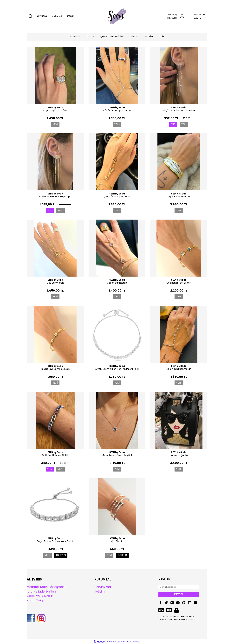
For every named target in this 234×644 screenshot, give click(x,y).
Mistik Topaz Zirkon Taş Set (117, 455)
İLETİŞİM (70, 16)
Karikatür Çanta (179, 455)
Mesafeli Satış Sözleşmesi (46, 587)
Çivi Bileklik (117, 541)
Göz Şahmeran (55, 283)
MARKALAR (57, 16)
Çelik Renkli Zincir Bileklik (55, 455)
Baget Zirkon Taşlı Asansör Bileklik (55, 541)
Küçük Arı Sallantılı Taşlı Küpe (179, 110)
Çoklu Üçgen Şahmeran (117, 197)
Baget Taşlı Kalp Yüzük (55, 110)
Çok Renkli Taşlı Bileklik (179, 283)
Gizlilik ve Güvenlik (40, 596)
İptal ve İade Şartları (41, 591)
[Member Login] (182, 16)
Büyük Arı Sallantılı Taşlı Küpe (55, 197)
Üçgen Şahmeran (117, 283)
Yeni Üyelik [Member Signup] (172, 18)
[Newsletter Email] (179, 587)
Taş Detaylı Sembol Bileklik (55, 369)
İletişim (100, 591)
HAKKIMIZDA (41, 16)
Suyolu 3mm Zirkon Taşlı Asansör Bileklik (117, 369)
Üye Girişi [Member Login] (173, 15)
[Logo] (117, 16)
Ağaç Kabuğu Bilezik (179, 197)
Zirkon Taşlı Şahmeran (179, 369)
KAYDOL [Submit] (179, 594)
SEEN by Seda (55, 107)
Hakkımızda (103, 587)
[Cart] (197, 16)
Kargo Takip (35, 600)
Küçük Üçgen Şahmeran (117, 110)
